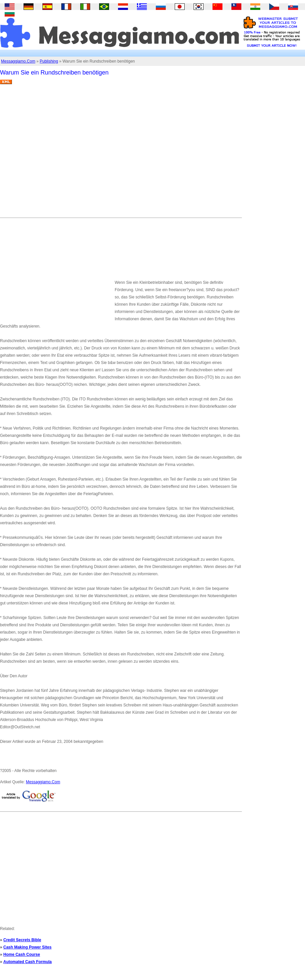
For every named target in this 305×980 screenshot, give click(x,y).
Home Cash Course (22, 954)
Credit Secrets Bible (22, 940)
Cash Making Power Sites (27, 947)
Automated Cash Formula (28, 962)
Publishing (49, 61)
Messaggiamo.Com (18, 61)
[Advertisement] (62, 154)
